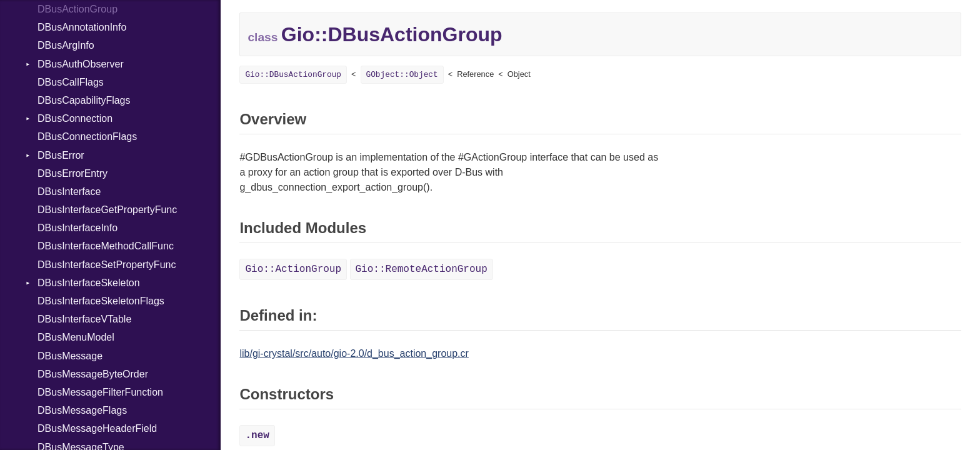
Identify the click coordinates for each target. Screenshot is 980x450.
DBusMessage (70, 356)
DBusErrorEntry (72, 173)
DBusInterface (69, 192)
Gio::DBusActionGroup (293, 75)
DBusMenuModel (76, 337)
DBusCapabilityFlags (84, 100)
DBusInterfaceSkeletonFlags (101, 301)
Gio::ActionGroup (293, 269)
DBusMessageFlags (82, 410)
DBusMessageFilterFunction (100, 392)
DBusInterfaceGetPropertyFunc (107, 210)
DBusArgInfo (66, 45)
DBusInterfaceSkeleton (89, 283)
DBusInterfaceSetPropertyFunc (107, 265)
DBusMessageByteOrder (93, 374)
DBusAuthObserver (81, 64)
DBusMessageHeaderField (97, 428)
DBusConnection (75, 118)
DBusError (61, 155)
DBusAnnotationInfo (82, 27)
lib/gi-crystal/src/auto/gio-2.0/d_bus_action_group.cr (354, 353)
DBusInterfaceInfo (77, 228)
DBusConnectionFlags (87, 137)
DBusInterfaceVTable (84, 319)
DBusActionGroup (77, 9)
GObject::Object (402, 75)
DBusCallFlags (71, 82)
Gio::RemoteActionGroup (422, 269)
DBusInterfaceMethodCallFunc (106, 246)
